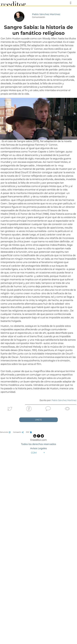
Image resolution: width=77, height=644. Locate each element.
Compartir (19, 432)
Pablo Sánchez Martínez (64, 400)
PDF (29, 432)
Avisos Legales (38, 448)
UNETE (39, 420)
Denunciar (6, 432)
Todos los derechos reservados (38, 444)
